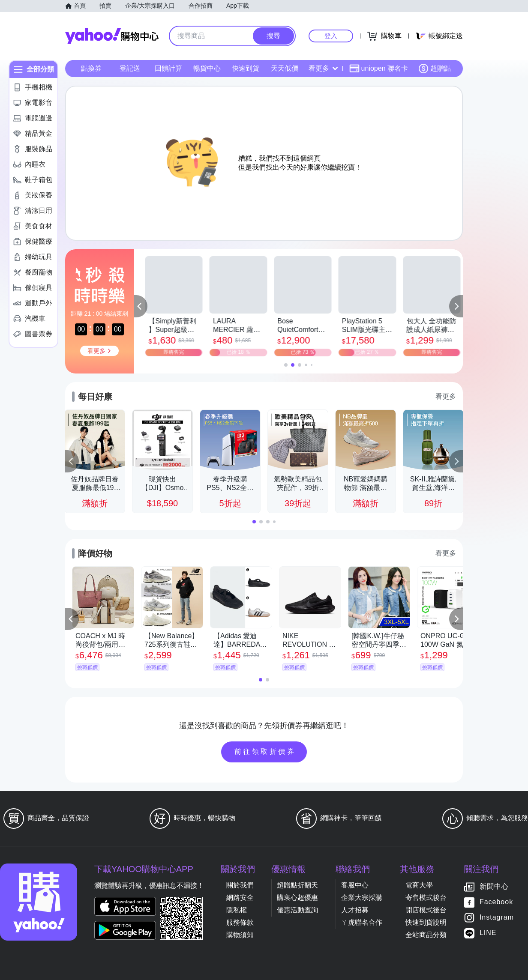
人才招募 (355, 910)
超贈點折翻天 (297, 885)
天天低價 (285, 68)
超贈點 (435, 69)
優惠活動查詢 (297, 910)
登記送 (130, 68)
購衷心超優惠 (297, 898)
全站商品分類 (426, 935)
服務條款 (240, 922)
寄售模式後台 (426, 898)
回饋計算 (168, 68)
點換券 (91, 68)
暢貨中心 (207, 68)
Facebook (496, 902)
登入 (331, 36)
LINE (488, 933)
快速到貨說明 (426, 922)
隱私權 (237, 910)
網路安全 (240, 898)
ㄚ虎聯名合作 (362, 922)
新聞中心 (494, 887)
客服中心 (355, 885)
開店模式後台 (426, 910)
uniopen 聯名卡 (379, 69)
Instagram (497, 918)
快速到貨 (246, 68)
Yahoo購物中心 (112, 36)
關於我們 (240, 885)
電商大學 (419, 885)
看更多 (323, 68)
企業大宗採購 (362, 898)
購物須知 (240, 935)
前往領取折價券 (265, 751)
